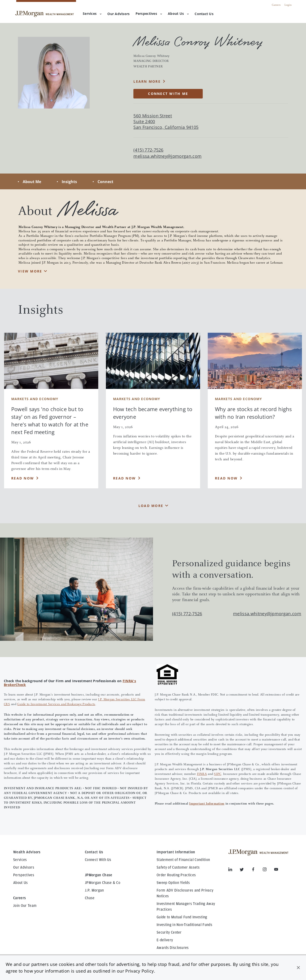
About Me (32, 182)
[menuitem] (118, 14)
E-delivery (165, 940)
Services (92, 14)
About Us (178, 14)
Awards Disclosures (173, 948)
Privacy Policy (139, 971)
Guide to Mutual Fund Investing (182, 917)
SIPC (218, 774)
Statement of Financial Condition (183, 860)
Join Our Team (25, 906)
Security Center (169, 932)
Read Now (23, 478)
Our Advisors (24, 867)
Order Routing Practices (176, 875)
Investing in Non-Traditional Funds (184, 925)
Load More (151, 506)
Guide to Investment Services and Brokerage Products (56, 704)
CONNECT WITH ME (168, 94)
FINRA (202, 774)
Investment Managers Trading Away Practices (186, 907)
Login (288, 5)
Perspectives (149, 14)
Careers (276, 5)
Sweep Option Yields (173, 883)
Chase (90, 898)
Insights (69, 182)
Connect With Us (98, 860)
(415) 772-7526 (187, 614)
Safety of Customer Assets (178, 867)
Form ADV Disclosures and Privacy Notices (185, 893)
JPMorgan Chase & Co (103, 883)
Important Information (207, 804)
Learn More (147, 81)
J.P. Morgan (94, 890)
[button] (298, 968)
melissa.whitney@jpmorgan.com (167, 156)
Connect (105, 182)
